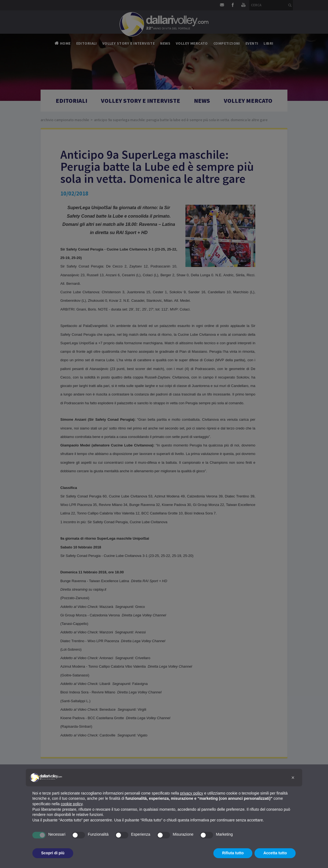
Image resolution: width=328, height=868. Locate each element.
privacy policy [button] (192, 793)
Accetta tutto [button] (275, 853)
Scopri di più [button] (53, 853)
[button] (293, 778)
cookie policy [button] (72, 804)
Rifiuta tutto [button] (233, 853)
